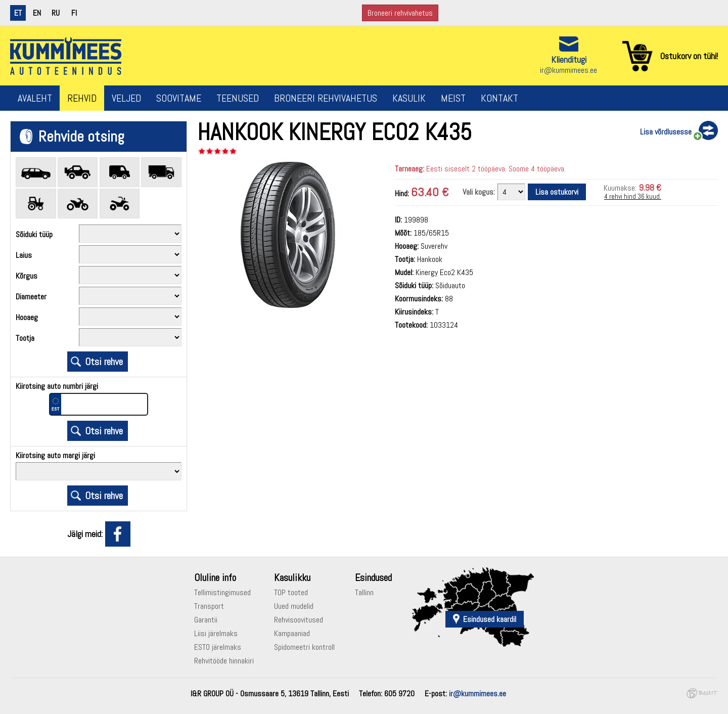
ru (56, 13)
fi (74, 13)
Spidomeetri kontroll (304, 647)
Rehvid (82, 98)
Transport (209, 606)
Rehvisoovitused (299, 620)
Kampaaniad (292, 633)
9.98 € (650, 187)
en (37, 13)
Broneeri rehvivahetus (400, 13)
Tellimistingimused (222, 592)
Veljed (126, 98)
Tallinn (364, 592)
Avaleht (35, 98)
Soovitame (179, 98)
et (18, 13)
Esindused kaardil (490, 619)
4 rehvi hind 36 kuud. (633, 196)
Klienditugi (569, 59)
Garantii (206, 620)
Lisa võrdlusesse (666, 132)
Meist (453, 98)
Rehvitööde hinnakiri (224, 661)
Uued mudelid (294, 606)
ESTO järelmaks (218, 647)
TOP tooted (291, 592)
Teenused (238, 98)
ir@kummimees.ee (568, 70)
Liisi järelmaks (216, 633)
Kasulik (409, 98)
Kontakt (499, 98)
